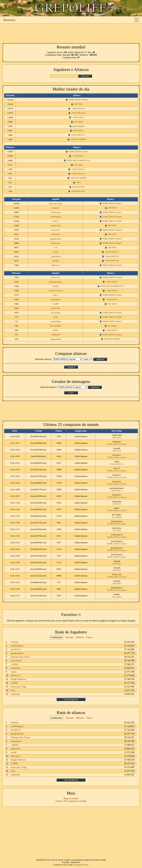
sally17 (56, 295)
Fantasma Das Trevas (20, 657)
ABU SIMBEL (56, 326)
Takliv (117, 462)
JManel (56, 286)
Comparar (71, 367)
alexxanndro (56, 300)
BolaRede (117, 442)
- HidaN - (15, 664)
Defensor (80, 637)
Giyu (13, 690)
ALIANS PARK (78, 187)
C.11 (56, 248)
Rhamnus (9, 20)
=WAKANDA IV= (78, 135)
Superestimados (78, 126)
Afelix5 (56, 330)
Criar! (71, 393)
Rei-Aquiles (117, 515)
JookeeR (56, 208)
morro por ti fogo (56, 204)
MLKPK (56, 261)
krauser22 (117, 455)
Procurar (85, 76)
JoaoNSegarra (56, 217)
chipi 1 (117, 508)
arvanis (56, 252)
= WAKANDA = (78, 117)
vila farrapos (56, 212)
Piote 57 (56, 221)
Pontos (89, 637)
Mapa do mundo (71, 798)
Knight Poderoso (18, 679)
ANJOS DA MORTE (78, 139)
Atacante (70, 637)
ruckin (56, 317)
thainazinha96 (56, 339)
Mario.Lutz (56, 243)
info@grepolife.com (81, 865)
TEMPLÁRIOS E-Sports (78, 100)
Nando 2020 (56, 226)
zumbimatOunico (56, 282)
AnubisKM (56, 335)
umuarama (56, 234)
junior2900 (56, 308)
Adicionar (100, 359)
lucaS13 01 (56, 230)
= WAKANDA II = (78, 109)
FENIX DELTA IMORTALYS (78, 160)
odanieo (117, 594)
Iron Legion (78, 122)
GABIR (56, 304)
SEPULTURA (78, 131)
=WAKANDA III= (78, 113)
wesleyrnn (15, 694)
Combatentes (56, 637)
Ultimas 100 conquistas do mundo (71, 801)
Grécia (78, 182)
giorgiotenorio (56, 239)
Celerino (15, 642)
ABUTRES (78, 104)
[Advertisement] (71, 33)
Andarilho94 (56, 256)
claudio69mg (56, 322)
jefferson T (56, 265)
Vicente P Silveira (56, 291)
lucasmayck (16, 661)
